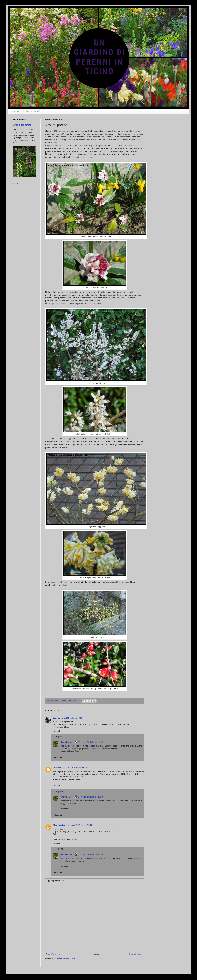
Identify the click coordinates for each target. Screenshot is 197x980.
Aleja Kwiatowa (60, 825)
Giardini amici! (33, 111)
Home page (16, 111)
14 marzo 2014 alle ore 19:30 (91, 797)
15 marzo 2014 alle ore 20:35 (91, 854)
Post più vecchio (136, 954)
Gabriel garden (67, 742)
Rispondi (57, 731)
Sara (55, 718)
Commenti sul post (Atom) (64, 959)
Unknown (57, 768)
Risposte (59, 737)
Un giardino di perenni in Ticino (25, 11)
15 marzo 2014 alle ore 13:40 (80, 825)
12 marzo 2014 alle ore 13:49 (74, 768)
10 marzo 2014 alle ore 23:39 (70, 718)
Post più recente (53, 954)
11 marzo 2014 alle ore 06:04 (91, 742)
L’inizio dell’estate (22, 125)
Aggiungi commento (55, 881)
